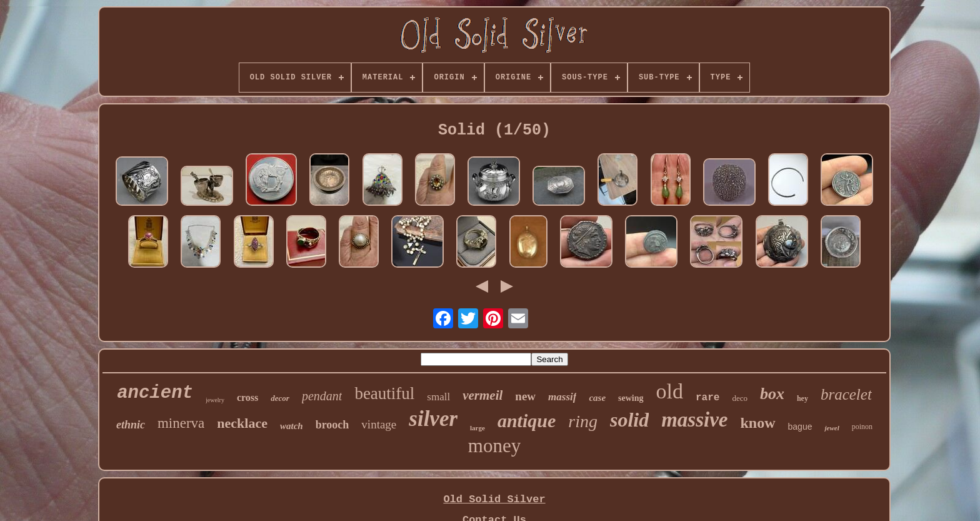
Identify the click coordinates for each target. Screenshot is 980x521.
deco (740, 398)
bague (800, 427)
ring (583, 421)
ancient (155, 393)
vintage (379, 424)
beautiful (384, 393)
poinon (862, 427)
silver (433, 419)
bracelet (846, 394)
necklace (242, 423)
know (758, 423)
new (525, 396)
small (438, 397)
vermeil (482, 395)
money (494, 446)
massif (562, 397)
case (597, 398)
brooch (332, 425)
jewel (832, 428)
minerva (181, 423)
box (772, 394)
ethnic (131, 425)
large (477, 428)
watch (292, 426)
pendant (322, 396)
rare (707, 398)
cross (247, 397)
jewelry (215, 400)
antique (527, 421)
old (670, 391)
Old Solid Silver (494, 499)
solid (629, 420)
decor (280, 398)
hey (802, 398)
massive (694, 420)
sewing (631, 398)
